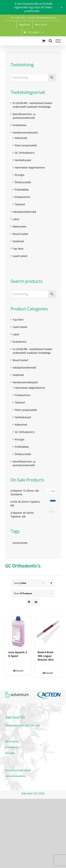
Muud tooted (20, 234)
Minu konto (12, 741)
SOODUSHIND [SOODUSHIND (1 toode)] (20, 543)
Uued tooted (20, 256)
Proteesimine (23, 197)
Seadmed (18, 241)
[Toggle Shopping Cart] (44, 41)
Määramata (19, 226)
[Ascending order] (51, 583)
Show (23, 593)
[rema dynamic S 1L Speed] (18, 632)
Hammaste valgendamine (30, 167)
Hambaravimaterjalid (25, 133)
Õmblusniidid (23, 182)
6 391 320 (34, 725)
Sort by (20, 583)
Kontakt (10, 753)
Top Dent (18, 249)
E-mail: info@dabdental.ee (42, 18)
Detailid (19, 671)
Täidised (20, 204)
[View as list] (36, 602)
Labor (16, 219)
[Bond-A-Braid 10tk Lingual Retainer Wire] (48, 632)
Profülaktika (22, 190)
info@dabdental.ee (17, 725)
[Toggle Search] (50, 41)
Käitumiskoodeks (15, 776)
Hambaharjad (23, 160)
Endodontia (19, 125)
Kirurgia (20, 175)
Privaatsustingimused (18, 770)
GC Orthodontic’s (25, 153)
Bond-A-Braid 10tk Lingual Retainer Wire (46, 656)
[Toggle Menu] (58, 41)
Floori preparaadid (26, 145)
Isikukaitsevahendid (24, 212)
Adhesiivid (21, 138)
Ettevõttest (12, 747)
